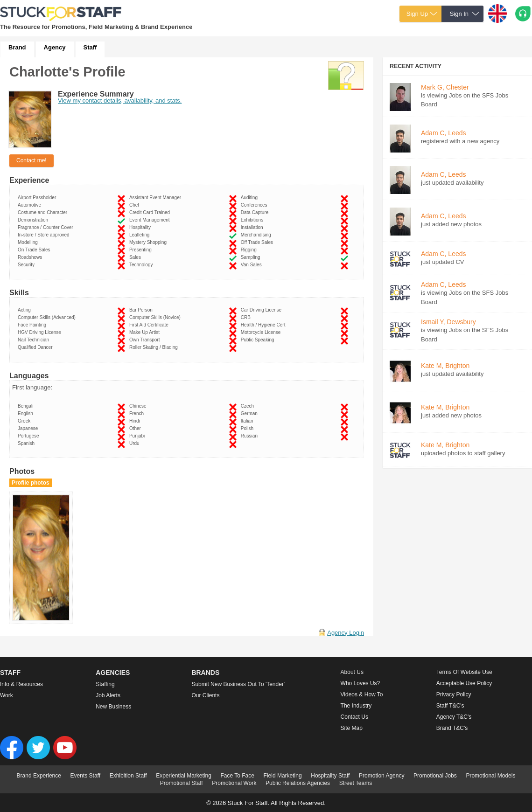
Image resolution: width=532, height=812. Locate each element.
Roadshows (31, 257)
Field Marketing (283, 776)
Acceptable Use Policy (464, 683)
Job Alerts (108, 695)
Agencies (113, 673)
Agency (55, 47)
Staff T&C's (450, 706)
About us (352, 672)
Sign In (459, 14)
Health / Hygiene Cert (264, 325)
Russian (251, 436)
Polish (248, 428)
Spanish (28, 443)
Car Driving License (262, 310)
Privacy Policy (454, 694)
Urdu (136, 443)
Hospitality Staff (330, 776)
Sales (136, 257)
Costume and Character (44, 212)
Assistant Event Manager (157, 198)
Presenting (142, 250)
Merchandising (257, 235)
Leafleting (141, 235)
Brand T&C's (452, 728)
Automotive (31, 205)
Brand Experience (39, 776)
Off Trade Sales (258, 242)
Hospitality (141, 227)
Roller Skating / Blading (155, 347)
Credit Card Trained (151, 212)
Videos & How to (362, 694)
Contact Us (354, 717)
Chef (136, 205)
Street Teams (356, 783)
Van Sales (252, 265)
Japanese (29, 428)
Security (28, 265)
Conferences (255, 205)
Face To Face (237, 776)
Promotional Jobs (435, 776)
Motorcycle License (262, 332)
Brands (205, 673)
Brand (17, 47)
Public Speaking (259, 340)
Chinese (139, 406)
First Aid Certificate (150, 325)
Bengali (27, 406)
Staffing (105, 684)
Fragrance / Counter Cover (47, 227)
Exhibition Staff (128, 776)
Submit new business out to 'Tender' (238, 684)
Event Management (151, 220)
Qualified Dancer (36, 347)
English (27, 413)
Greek (25, 421)
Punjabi (138, 436)
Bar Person (142, 310)
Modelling (29, 242)
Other (136, 428)
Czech (249, 406)
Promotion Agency (381, 776)
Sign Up (417, 14)
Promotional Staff (182, 783)
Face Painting (33, 325)
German (251, 413)
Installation (253, 227)
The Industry (356, 706)
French (138, 413)
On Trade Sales (35, 250)
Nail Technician (35, 340)
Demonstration (34, 220)
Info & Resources (21, 684)
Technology (142, 265)
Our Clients (205, 695)
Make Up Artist (146, 332)
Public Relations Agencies (298, 783)
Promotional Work (234, 783)
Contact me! (31, 160)
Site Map (352, 728)
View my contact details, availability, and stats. (120, 101)
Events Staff (85, 776)
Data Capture (256, 212)
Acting (25, 310)
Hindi (136, 421)
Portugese (30, 436)
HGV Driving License (41, 332)
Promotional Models (490, 776)
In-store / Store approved (45, 235)
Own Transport (146, 340)
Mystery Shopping (149, 242)
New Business (113, 707)
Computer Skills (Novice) (156, 317)
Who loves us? (360, 683)
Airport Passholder (38, 198)
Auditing (251, 198)
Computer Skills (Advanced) (48, 317)
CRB (247, 317)
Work (7, 695)
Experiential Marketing (184, 776)
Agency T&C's (454, 717)
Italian (248, 421)
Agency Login (346, 633)
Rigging (250, 250)
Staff (90, 47)
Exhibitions (253, 220)
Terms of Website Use (464, 672)
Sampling (252, 257)
